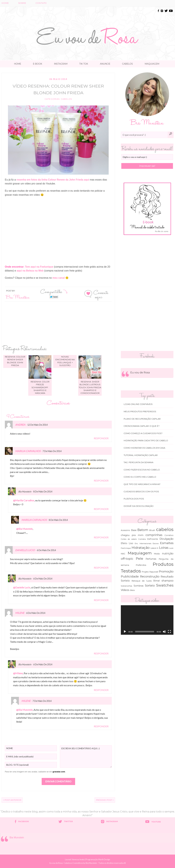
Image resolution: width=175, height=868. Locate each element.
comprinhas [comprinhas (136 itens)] (154, 535)
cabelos (66, 99)
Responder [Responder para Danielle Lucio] (101, 568)
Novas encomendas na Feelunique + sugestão (65, 361)
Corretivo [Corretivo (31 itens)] (169, 535)
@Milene (18, 673)
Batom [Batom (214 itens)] (143, 530)
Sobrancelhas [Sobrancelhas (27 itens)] (126, 586)
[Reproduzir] (125, 632)
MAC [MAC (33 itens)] (123, 554)
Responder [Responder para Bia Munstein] (101, 509)
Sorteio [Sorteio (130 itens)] (150, 586)
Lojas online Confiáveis (138, 404)
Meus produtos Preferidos (140, 412)
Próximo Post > (105, 800)
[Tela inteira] (169, 632)
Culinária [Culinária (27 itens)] (142, 539)
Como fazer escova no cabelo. (142, 470)
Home (5, 3)
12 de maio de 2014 (37, 425)
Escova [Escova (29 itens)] (156, 543)
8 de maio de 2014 (43, 492)
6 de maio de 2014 (46, 550)
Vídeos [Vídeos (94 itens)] (125, 590)
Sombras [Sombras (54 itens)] (139, 586)
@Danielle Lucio (22, 587)
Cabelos (127, 64)
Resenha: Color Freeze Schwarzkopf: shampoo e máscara (40, 387)
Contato (41, 3)
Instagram (61, 64)
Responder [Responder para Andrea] (101, 438)
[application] (147, 620)
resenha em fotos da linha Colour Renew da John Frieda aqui (53, 180)
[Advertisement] (88, 16)
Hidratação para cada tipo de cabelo (146, 441)
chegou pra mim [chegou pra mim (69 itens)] (132, 535)
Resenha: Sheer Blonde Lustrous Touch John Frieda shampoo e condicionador (90, 387)
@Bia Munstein (24, 529)
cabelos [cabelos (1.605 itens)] (165, 529)
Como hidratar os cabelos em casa (144, 448)
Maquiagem (152, 64)
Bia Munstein (18, 297)
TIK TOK (84, 64)
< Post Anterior (12, 800)
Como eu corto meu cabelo (140, 477)
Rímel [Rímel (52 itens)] (157, 581)
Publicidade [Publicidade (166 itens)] (130, 576)
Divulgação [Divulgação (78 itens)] (166, 539)
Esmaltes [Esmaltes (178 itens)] (167, 543)
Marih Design (104, 859)
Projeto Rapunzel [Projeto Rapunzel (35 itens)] (150, 572)
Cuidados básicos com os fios (141, 492)
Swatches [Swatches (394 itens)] (165, 585)
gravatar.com (59, 772)
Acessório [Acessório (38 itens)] (125, 530)
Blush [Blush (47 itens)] (152, 530)
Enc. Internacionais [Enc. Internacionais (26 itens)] (143, 544)
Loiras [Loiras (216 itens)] (164, 548)
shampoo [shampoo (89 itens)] (168, 581)
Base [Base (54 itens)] (134, 530)
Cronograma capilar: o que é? (142, 426)
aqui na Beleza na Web (30, 271)
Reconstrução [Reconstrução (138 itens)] (150, 576)
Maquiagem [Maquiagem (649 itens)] (140, 553)
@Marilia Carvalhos (24, 500)
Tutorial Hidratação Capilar (141, 455)
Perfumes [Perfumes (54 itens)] (151, 559)
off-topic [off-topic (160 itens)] (127, 559)
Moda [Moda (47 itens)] (157, 554)
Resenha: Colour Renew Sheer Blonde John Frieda (15, 361)
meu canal (59, 278)
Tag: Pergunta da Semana (138, 462)
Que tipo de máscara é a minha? (142, 484)
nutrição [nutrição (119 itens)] (168, 553)
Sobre (22, 3)
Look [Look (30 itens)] (171, 548)
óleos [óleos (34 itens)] (132, 590)
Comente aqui (101, 294)
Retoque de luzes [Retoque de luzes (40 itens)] (142, 581)
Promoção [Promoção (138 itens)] (166, 571)
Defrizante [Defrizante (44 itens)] (153, 539)
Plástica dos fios (134, 499)
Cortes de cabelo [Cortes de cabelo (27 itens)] (129, 539)
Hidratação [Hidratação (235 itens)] (141, 548)
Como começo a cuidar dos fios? (143, 433)
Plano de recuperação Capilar (142, 419)
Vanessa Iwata (78, 859)
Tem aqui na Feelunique (39, 267)
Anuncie (105, 64)
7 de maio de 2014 (52, 451)
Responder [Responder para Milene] (101, 653)
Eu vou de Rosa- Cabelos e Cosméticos (66, 863)
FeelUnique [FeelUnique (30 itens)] (126, 548)
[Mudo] (164, 632)
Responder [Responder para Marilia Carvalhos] (101, 480)
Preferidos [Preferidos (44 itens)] (141, 565)
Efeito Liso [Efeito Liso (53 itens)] (127, 543)
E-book (38, 64)
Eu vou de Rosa (140, 373)
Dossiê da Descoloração (139, 506)
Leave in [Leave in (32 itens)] (154, 548)
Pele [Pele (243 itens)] (139, 559)
